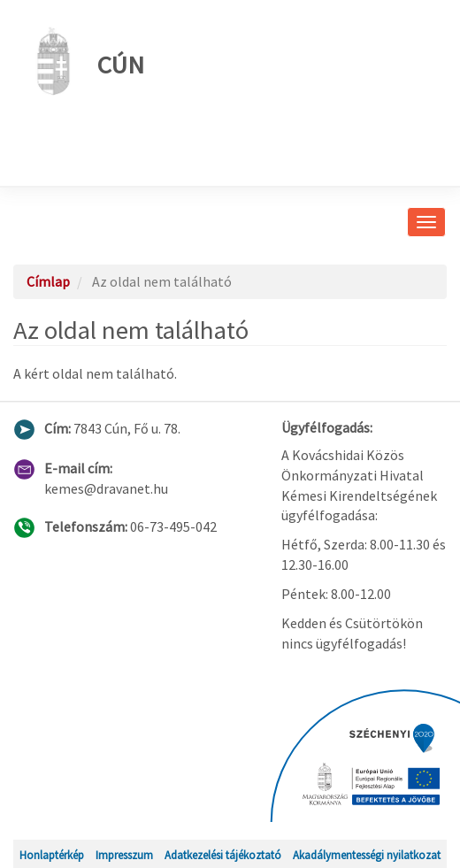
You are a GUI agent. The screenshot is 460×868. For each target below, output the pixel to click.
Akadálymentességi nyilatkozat (367, 855)
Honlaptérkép (52, 855)
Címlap (48, 281)
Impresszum (124, 855)
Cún (85, 61)
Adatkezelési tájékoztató (223, 855)
